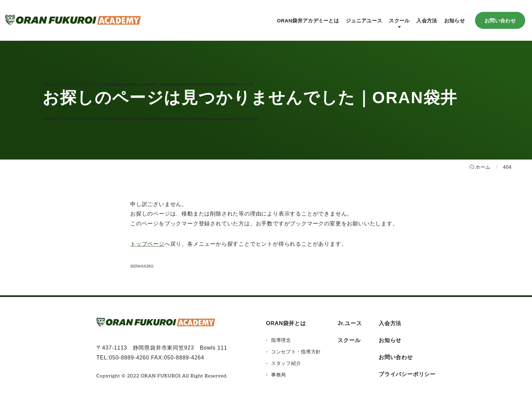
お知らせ (454, 21)
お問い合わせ (500, 21)
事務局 (279, 375)
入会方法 (427, 21)
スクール (349, 340)
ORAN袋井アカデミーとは (308, 21)
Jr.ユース (350, 323)
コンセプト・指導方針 (296, 352)
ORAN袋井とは (286, 323)
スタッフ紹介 (286, 363)
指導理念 (281, 340)
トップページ (147, 244)
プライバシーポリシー (407, 374)
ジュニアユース (364, 21)
